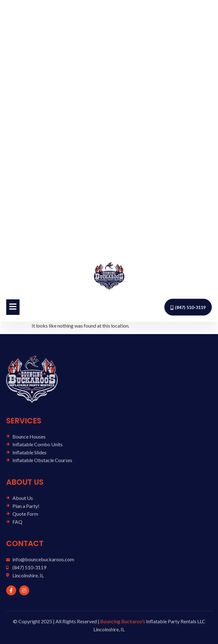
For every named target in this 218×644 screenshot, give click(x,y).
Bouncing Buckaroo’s (123, 621)
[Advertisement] (109, 128)
